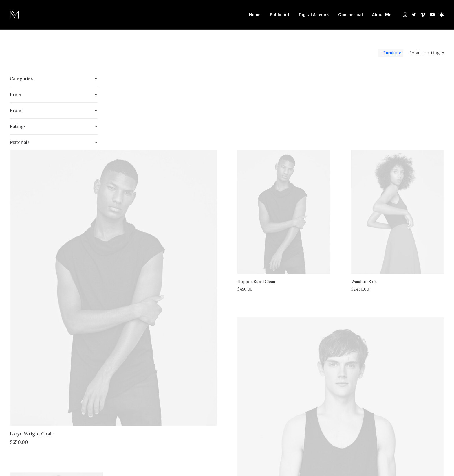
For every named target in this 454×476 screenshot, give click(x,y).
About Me (382, 15)
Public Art (280, 15)
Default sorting (424, 53)
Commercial (350, 15)
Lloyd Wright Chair (140, 287)
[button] (406, 15)
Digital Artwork (314, 15)
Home (255, 15)
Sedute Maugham (134, 440)
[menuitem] (255, 15)
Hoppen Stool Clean (311, 171)
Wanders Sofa (391, 171)
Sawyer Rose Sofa (311, 418)
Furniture (392, 53)
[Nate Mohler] (14, 15)
